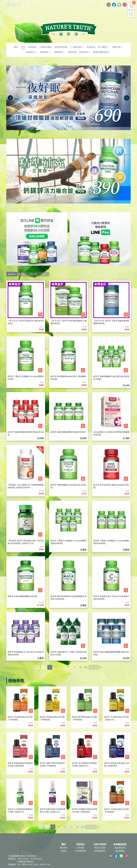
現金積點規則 (120, 848)
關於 (64, 844)
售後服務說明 (100, 851)
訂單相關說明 (80, 851)
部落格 (64, 851)
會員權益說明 (120, 844)
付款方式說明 (100, 844)
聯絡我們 (64, 848)
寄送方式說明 (100, 848)
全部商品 (80, 844)
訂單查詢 (80, 848)
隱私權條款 (120, 851)
